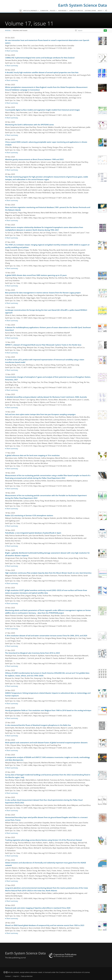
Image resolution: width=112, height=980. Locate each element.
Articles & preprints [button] (30, 11)
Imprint (16, 976)
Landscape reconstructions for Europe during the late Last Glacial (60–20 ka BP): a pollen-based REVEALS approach (46, 311)
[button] (76, 30)
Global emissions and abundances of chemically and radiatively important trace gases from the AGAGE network (46, 864)
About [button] (100, 11)
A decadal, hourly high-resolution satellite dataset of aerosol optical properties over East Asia (42, 72)
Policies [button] (53, 11)
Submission (44, 11)
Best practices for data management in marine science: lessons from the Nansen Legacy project (43, 293)
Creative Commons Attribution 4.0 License (74, 972)
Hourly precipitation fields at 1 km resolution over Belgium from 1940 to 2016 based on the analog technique (48, 710)
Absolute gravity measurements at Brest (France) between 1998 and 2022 (34, 159)
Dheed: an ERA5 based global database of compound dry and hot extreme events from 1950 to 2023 (45, 925)
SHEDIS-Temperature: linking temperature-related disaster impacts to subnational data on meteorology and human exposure (48, 694)
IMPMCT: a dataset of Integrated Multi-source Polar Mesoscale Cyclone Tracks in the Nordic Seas (43, 345)
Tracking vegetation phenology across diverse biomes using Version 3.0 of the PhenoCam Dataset (44, 840)
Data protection (27, 976)
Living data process (76, 11)
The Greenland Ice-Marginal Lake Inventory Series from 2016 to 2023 (32, 653)
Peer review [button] (62, 11)
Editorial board (90, 11)
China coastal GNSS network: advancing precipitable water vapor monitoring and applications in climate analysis (46, 143)
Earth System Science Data (83, 5)
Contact (8, 976)
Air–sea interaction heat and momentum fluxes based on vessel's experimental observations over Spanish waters (47, 42)
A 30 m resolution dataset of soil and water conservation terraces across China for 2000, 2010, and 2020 (46, 636)
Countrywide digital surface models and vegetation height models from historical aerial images (42, 110)
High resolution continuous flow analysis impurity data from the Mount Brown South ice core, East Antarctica (48, 573)
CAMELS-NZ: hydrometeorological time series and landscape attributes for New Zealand (40, 58)
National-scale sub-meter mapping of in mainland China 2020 (38, 908)
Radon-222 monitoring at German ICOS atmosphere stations (29, 515)
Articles (8, 30)
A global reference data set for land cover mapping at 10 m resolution (32, 455)
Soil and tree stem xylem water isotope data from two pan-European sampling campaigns (40, 414)
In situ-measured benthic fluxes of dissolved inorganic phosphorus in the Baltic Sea (38, 725)
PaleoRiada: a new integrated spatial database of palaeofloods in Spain (33, 533)
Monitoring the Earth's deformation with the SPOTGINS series (29, 125)
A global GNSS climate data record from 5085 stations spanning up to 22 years (36, 275)
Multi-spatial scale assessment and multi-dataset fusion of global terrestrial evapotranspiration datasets (46, 743)
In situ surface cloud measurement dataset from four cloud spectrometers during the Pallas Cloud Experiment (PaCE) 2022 (44, 801)
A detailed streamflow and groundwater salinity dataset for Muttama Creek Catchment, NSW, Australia (46, 397)
